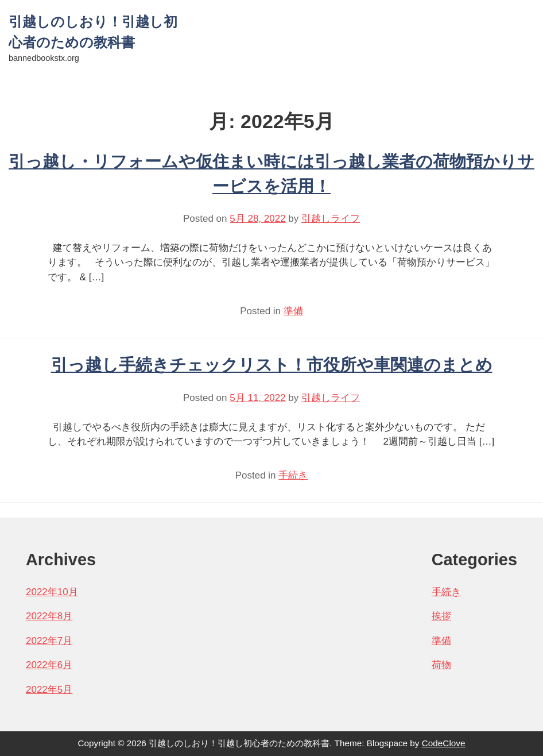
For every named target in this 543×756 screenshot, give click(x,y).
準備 (293, 311)
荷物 (441, 665)
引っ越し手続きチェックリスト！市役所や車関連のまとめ (272, 365)
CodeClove (444, 743)
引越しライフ (331, 219)
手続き (293, 475)
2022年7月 (49, 641)
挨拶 (441, 616)
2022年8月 (49, 616)
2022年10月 (52, 592)
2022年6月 (49, 665)
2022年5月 (49, 690)
